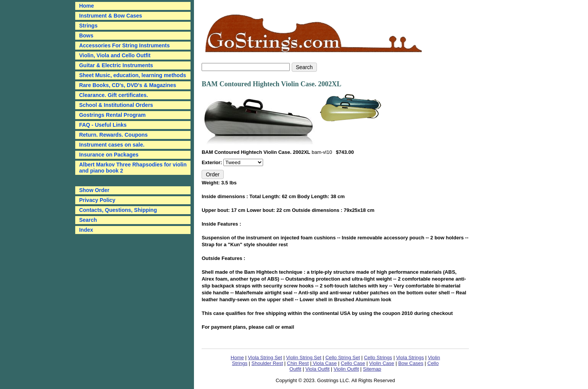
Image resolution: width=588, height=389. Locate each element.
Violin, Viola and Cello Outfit (115, 55)
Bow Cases (411, 363)
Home (237, 358)
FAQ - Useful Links (103, 125)
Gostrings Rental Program (112, 115)
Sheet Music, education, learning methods (132, 75)
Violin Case (382, 363)
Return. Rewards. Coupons (113, 135)
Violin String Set (304, 358)
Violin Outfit (346, 369)
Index (86, 230)
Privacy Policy (97, 200)
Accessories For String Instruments (124, 45)
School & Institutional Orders (116, 105)
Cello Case (353, 363)
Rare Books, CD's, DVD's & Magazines (128, 85)
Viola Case (324, 363)
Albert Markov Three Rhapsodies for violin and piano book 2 (133, 168)
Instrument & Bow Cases (111, 16)
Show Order (94, 190)
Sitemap (372, 369)
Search (88, 220)
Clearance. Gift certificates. (114, 95)
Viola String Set (265, 358)
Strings (88, 26)
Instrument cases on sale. (112, 145)
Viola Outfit (317, 369)
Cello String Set (342, 358)
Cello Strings (378, 358)
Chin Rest (298, 363)
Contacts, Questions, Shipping (118, 210)
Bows (86, 36)
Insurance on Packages (109, 155)
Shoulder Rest (267, 363)
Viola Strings (410, 358)
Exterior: (212, 162)
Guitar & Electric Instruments (116, 65)
